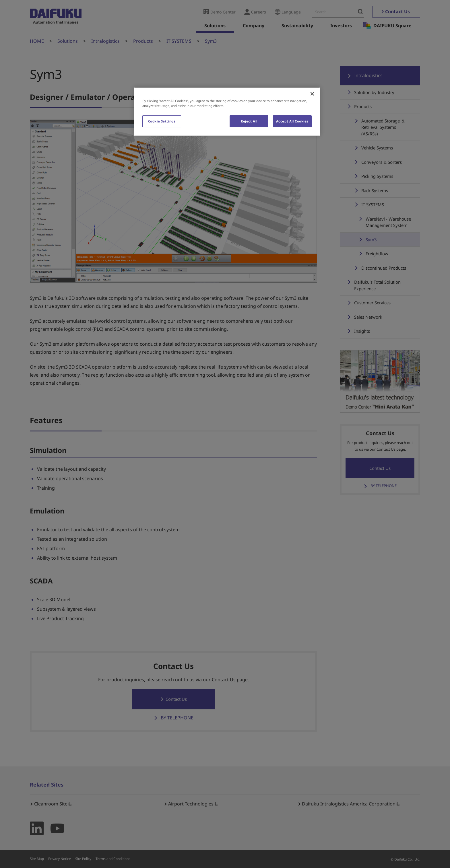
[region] (227, 111)
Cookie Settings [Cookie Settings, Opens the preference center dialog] (162, 121)
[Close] (312, 94)
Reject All (249, 121)
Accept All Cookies (292, 121)
